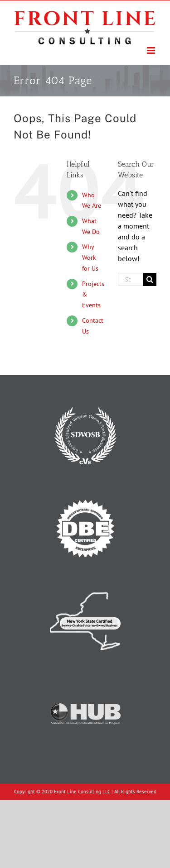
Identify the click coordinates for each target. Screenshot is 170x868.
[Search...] (131, 279)
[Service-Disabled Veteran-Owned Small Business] (85, 397)
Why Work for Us (90, 258)
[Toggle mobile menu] (152, 50)
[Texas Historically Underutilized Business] (85, 676)
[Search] (150, 279)
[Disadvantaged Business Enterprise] (85, 490)
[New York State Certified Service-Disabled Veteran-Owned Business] (85, 583)
